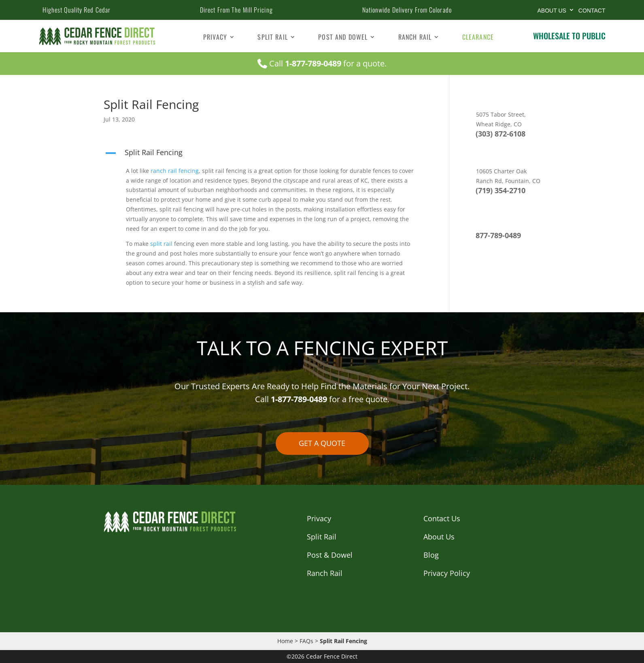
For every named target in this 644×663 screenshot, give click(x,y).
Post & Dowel (330, 555)
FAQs (306, 641)
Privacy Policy (447, 573)
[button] (265, 154)
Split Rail (273, 38)
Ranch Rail (415, 38)
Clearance (478, 38)
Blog (431, 555)
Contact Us (442, 518)
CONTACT (592, 11)
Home (285, 641)
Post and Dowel (343, 38)
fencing (189, 171)
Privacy (215, 38)
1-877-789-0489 (313, 63)
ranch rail (163, 171)
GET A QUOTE (322, 443)
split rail (160, 244)
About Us (552, 11)
